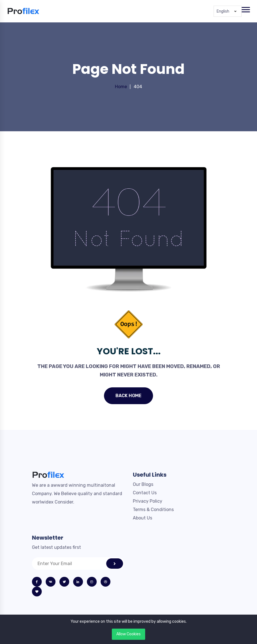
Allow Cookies (128, 634)
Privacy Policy (148, 501)
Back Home (128, 396)
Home (121, 87)
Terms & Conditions (153, 510)
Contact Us (145, 493)
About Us (143, 518)
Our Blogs (143, 484)
